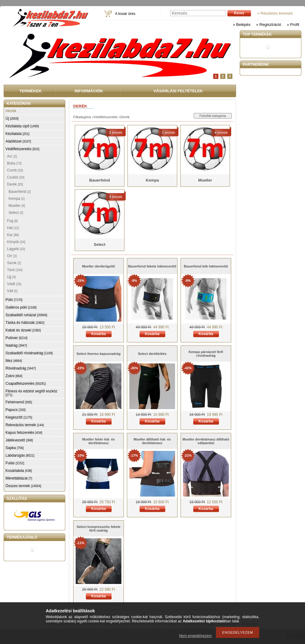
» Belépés (242, 25)
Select (16, 213)
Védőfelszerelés (106, 117)
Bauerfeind (20, 192)
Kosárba (99, 334)
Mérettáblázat (19, 478)
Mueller (17, 206)
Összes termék (23, 486)
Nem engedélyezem (195, 636)
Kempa (16, 199)
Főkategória (82, 117)
